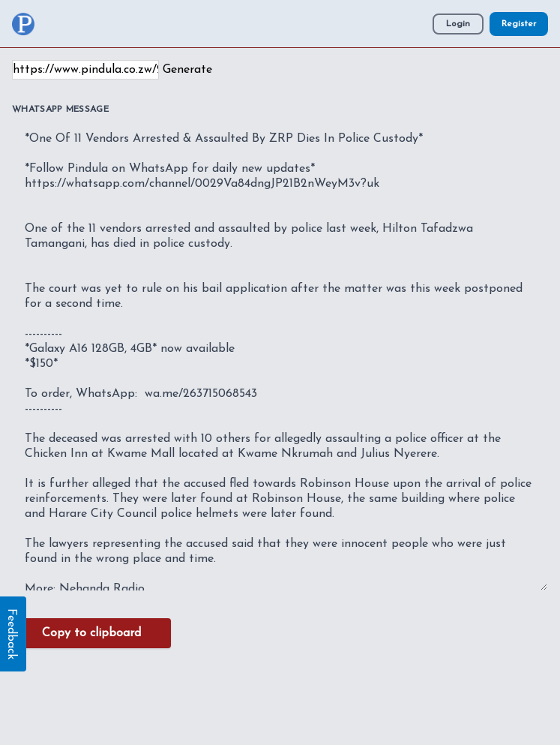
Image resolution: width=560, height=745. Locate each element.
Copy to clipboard (91, 633)
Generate (187, 70)
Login (458, 24)
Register (519, 24)
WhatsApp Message (60, 110)
